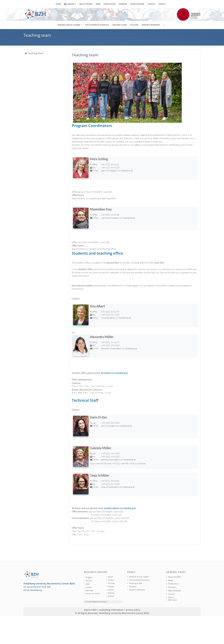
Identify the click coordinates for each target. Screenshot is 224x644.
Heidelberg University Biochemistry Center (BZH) (124, 613)
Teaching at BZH (120, 25)
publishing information (111, 610)
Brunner (88, 581)
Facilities (134, 25)
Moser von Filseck (92, 593)
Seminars (123, 4)
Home (58, 4)
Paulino (110, 580)
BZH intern (172, 600)
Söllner (110, 596)
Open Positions (137, 4)
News (98, 4)
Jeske (87, 584)
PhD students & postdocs (97, 25)
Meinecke (89, 590)
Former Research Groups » (96, 602)
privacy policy (133, 610)
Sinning (110, 593)
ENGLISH (69, 4)
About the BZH (86, 4)
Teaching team (34, 53)
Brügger (88, 577)
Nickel (110, 577)
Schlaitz (110, 586)
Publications (110, 4)
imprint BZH (90, 610)
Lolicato (88, 587)
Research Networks (151, 25)
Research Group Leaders (69, 25)
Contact (151, 4)
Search (163, 4)
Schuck (110, 590)
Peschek (111, 583)
